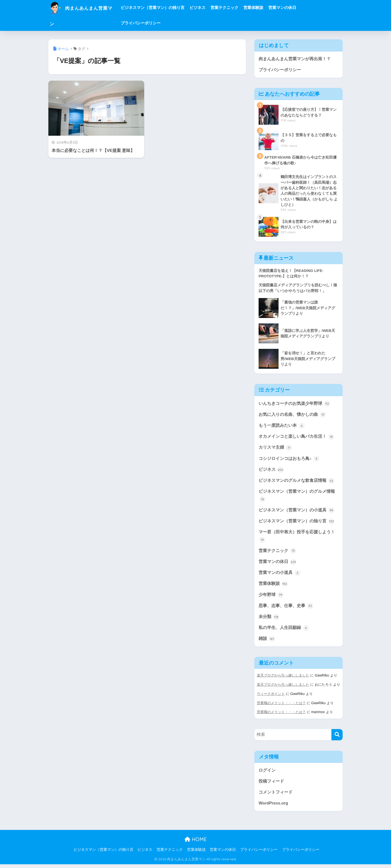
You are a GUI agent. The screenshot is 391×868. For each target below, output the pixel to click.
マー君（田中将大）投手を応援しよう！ (297, 539)
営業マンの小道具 (280, 576)
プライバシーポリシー (152, 23)
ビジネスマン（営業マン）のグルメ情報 (297, 498)
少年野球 (271, 598)
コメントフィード (276, 796)
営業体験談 (265, 8)
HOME (196, 843)
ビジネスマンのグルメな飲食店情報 (296, 483)
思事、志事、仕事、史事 (286, 609)
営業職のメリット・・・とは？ (281, 706)
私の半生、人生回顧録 (284, 632)
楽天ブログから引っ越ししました (283, 679)
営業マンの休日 (294, 8)
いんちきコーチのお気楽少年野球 (294, 405)
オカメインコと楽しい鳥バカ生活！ (296, 438)
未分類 (269, 620)
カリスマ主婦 (275, 449)
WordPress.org (274, 807)
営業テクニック (236, 8)
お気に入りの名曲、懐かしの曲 (292, 416)
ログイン (267, 774)
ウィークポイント (271, 697)
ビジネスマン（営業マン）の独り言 (164, 8)
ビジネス (209, 8)
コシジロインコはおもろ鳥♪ (289, 461)
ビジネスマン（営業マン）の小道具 (296, 513)
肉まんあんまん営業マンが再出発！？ (295, 59)
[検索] (337, 738)
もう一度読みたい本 (282, 427)
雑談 (267, 643)
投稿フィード (271, 784)
